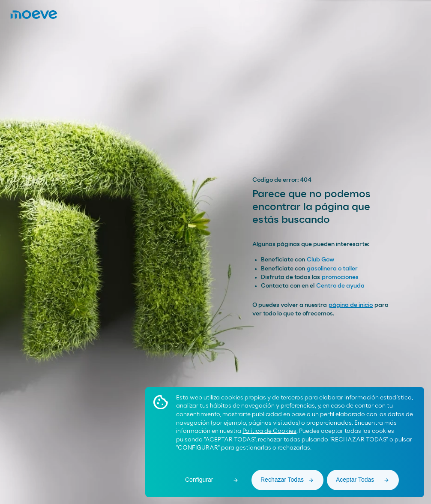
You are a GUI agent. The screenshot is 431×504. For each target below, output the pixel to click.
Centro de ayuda (340, 286)
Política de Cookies (269, 431)
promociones (340, 277)
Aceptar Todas (355, 480)
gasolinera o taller (332, 269)
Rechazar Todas (282, 480)
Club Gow (320, 260)
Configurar (199, 480)
